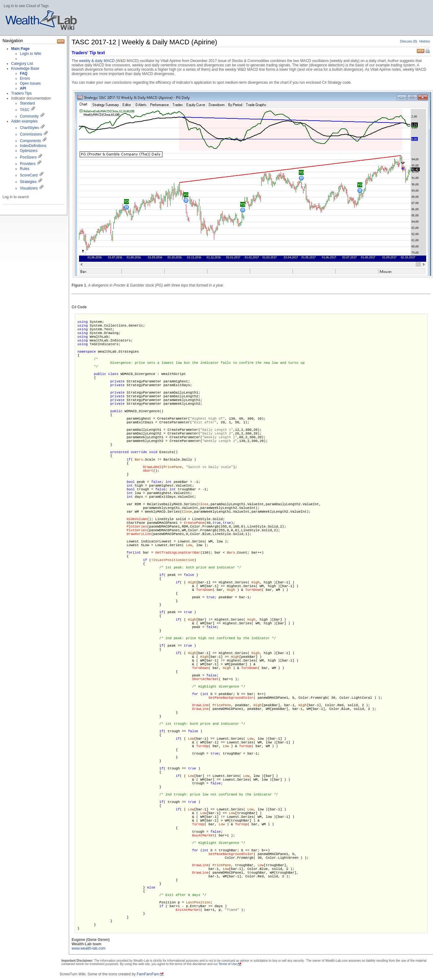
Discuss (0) (409, 41)
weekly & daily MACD (97, 61)
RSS (421, 50)
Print (428, 51)
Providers (28, 164)
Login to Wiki (31, 54)
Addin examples (24, 121)
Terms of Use (228, 964)
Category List (22, 64)
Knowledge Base (25, 69)
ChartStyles (29, 128)
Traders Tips (21, 93)
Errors (25, 78)
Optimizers (29, 151)
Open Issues (30, 83)
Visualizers (29, 188)
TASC (25, 110)
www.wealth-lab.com (88, 948)
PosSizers (28, 157)
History (425, 41)
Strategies (28, 182)
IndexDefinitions (33, 146)
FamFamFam (148, 974)
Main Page (20, 49)
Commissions (31, 134)
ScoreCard (29, 175)
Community (29, 116)
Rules (25, 169)
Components (30, 141)
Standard (27, 103)
